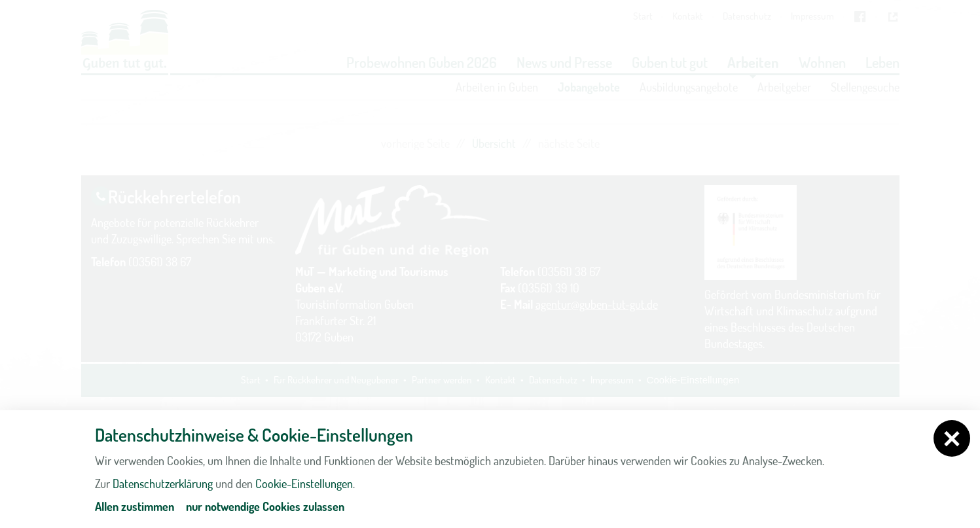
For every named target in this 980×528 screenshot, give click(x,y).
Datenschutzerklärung (163, 484)
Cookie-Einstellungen (304, 484)
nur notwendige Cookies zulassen (265, 506)
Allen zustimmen (135, 506)
